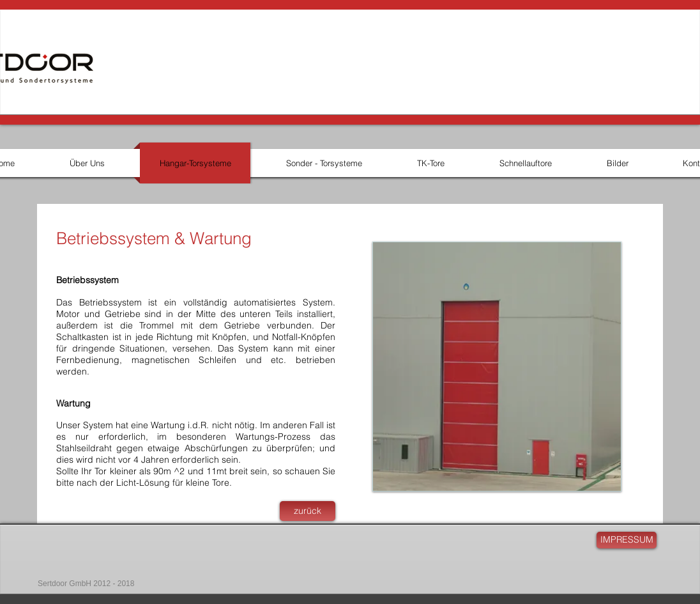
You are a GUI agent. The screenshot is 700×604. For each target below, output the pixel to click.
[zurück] (308, 511)
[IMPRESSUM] (627, 540)
